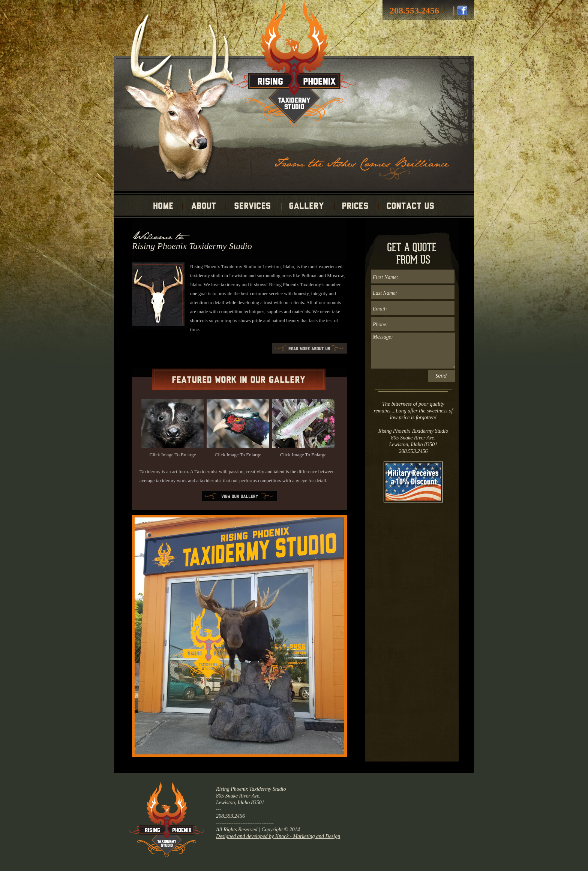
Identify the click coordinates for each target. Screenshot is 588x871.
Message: (413, 351)
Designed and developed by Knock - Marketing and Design (278, 836)
